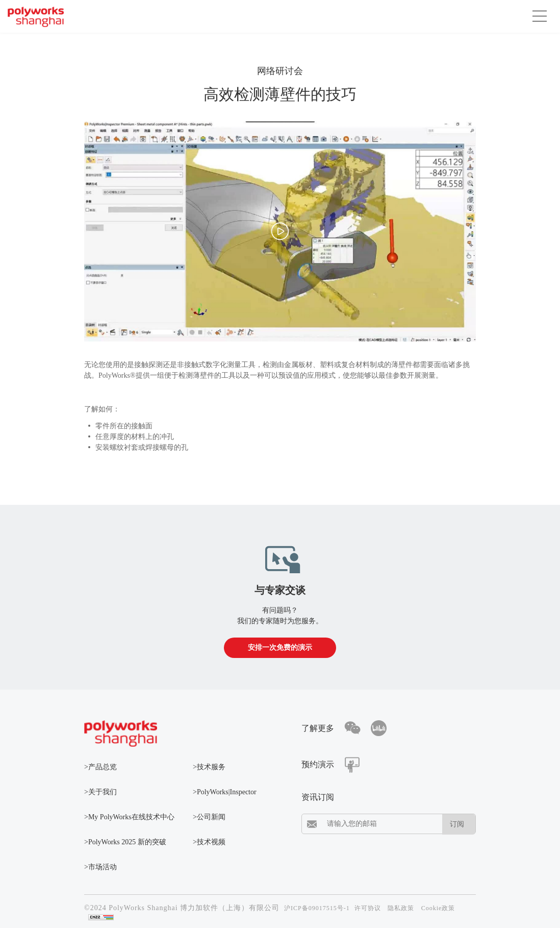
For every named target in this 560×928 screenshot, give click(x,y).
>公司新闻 (209, 817)
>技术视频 (209, 842)
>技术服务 (209, 767)
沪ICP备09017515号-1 (317, 908)
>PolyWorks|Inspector (225, 792)
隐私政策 (401, 908)
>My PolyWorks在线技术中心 (129, 817)
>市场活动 (100, 867)
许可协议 (368, 908)
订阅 (457, 824)
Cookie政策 (438, 908)
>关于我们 (100, 792)
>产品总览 (100, 767)
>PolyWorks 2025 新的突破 (125, 842)
